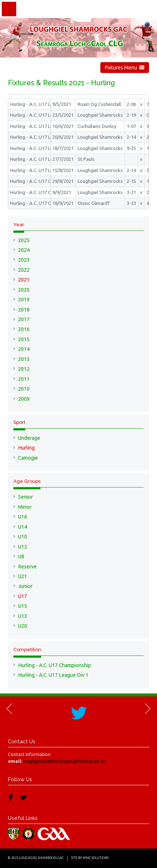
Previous (10, 709)
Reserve (27, 567)
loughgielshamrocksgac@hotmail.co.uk (64, 761)
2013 (24, 359)
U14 (23, 527)
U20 (23, 626)
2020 (24, 290)
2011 (24, 379)
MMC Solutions (96, 858)
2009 (24, 399)
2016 (24, 329)
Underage (29, 438)
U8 (21, 557)
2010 (24, 389)
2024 (24, 250)
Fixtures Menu (125, 68)
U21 (23, 576)
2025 (24, 240)
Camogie (28, 458)
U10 (23, 537)
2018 (24, 310)
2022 (24, 270)
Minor (25, 507)
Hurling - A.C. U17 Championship (54, 665)
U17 (23, 596)
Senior (25, 497)
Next (147, 709)
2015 (24, 339)
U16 (23, 517)
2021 (24, 280)
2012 (24, 369)
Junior (25, 586)
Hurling (26, 448)
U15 (23, 606)
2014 (24, 349)
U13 (23, 616)
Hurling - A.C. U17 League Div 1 (53, 675)
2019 (24, 300)
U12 (23, 547)
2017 (24, 319)
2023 (24, 260)
